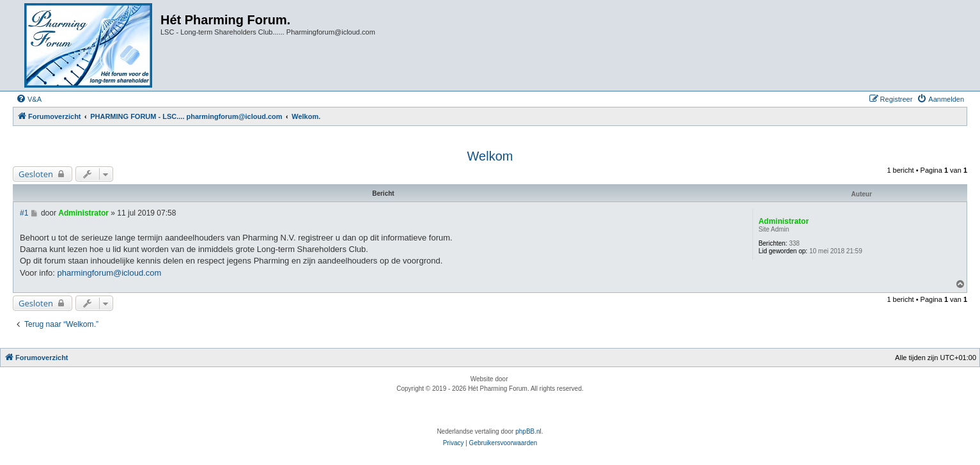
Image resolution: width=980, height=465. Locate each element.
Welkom (490, 156)
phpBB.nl (528, 431)
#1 (24, 213)
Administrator (783, 221)
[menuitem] (29, 99)
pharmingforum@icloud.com (110, 273)
